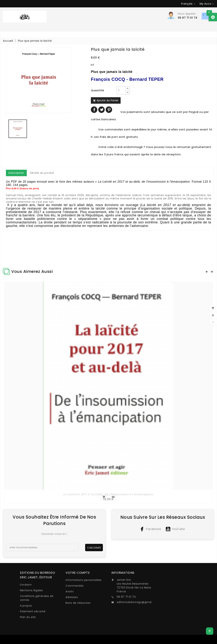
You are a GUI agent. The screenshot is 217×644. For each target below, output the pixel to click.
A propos (26, 606)
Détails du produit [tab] (42, 173)
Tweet (101, 110)
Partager (94, 110)
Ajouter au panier (106, 100)
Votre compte (78, 573)
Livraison (26, 585)
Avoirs (70, 591)
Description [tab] (16, 173)
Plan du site (28, 617)
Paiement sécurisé (33, 611)
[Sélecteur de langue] (188, 4)
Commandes (75, 586)
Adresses (72, 597)
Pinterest (109, 110)
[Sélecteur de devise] (207, 4)
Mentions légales (31, 590)
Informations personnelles (84, 580)
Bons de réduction (78, 603)
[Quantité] (121, 90)
